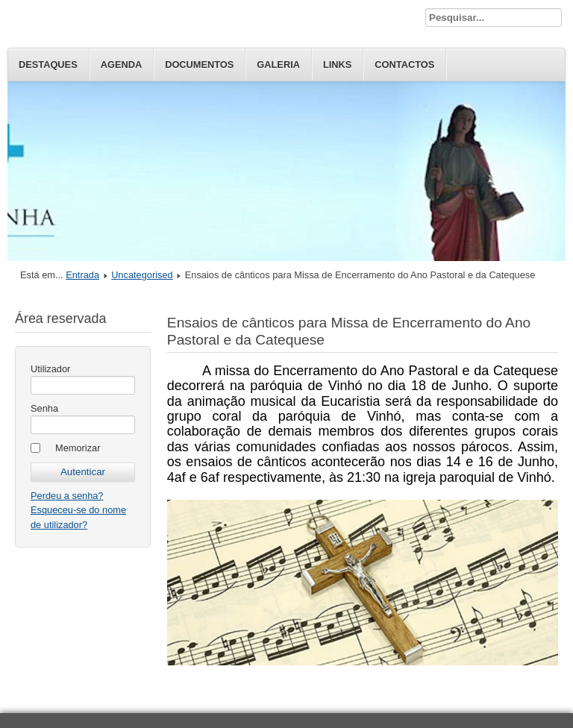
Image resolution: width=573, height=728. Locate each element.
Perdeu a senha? (67, 496)
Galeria (278, 65)
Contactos (404, 65)
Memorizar (78, 448)
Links (337, 65)
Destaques (48, 65)
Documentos (199, 65)
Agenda (121, 65)
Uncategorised (142, 275)
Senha (44, 408)
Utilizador (50, 369)
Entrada (82, 275)
